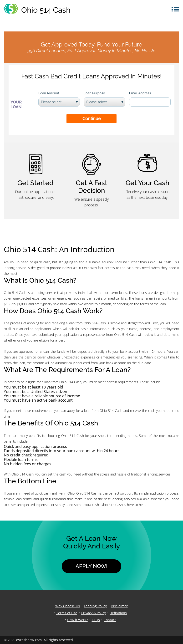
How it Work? (77, 620)
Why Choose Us (68, 606)
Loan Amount (49, 93)
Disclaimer (119, 606)
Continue (92, 119)
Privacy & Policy (94, 613)
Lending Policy (95, 606)
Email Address (140, 93)
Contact (110, 620)
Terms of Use (67, 613)
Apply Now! (91, 566)
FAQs (96, 620)
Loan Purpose (94, 93)
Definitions (118, 613)
